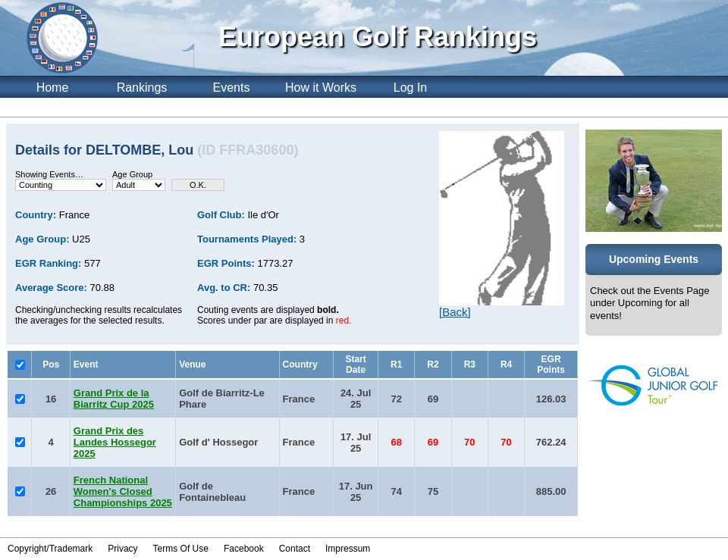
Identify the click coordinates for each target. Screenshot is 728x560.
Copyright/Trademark (50, 549)
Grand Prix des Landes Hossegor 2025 (115, 442)
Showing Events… (49, 174)
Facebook (244, 549)
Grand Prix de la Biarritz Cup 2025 (114, 399)
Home (53, 88)
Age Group (132, 174)
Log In (410, 88)
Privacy (122, 549)
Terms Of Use (181, 549)
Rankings (142, 88)
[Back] (455, 312)
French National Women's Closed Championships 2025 (123, 491)
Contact (295, 549)
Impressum (348, 549)
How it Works (321, 88)
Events (232, 88)
